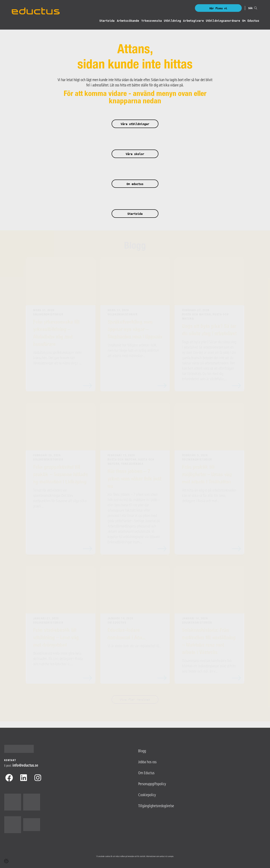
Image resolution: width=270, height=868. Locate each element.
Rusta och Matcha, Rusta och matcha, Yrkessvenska (131, 462)
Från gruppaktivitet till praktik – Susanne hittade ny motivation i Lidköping (61, 475)
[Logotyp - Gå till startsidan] (21, 749)
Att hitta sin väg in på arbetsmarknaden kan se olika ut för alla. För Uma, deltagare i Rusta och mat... (209, 496)
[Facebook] (9, 779)
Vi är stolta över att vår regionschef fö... (134, 646)
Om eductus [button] (135, 184)
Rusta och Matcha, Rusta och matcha (205, 317)
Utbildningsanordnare (223, 21)
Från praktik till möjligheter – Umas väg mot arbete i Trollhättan (207, 475)
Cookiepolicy (147, 795)
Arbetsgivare (194, 21)
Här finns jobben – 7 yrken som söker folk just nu (134, 479)
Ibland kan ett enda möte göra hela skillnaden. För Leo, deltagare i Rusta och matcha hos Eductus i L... (58, 659)
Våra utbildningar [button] (135, 124)
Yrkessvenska (152, 21)
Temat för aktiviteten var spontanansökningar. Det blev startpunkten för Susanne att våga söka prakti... (60, 499)
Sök (253, 8)
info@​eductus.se (25, 766)
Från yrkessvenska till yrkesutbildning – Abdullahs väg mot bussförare (56, 334)
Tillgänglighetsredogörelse (156, 806)
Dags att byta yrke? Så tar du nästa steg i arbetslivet (209, 330)
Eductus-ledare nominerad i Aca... (127, 634)
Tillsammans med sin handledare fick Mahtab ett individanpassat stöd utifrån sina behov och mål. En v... (209, 666)
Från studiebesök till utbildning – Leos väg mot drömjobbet (56, 638)
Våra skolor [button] (135, 154)
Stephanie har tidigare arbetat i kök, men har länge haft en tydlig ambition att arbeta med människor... (133, 351)
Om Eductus (251, 21)
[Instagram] (38, 779)
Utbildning (173, 21)
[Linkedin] (24, 779)
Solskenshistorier (48, 315)
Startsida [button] (135, 214)
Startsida (107, 21)
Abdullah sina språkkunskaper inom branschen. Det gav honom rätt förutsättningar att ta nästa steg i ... (57, 358)
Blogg (135, 247)
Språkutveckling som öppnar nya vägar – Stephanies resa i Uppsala (135, 330)
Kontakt (10, 760)
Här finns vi (218, 8)
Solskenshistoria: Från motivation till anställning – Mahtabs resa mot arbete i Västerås (209, 642)
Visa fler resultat (135, 700)
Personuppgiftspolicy (152, 784)
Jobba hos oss (147, 762)
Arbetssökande (128, 21)
